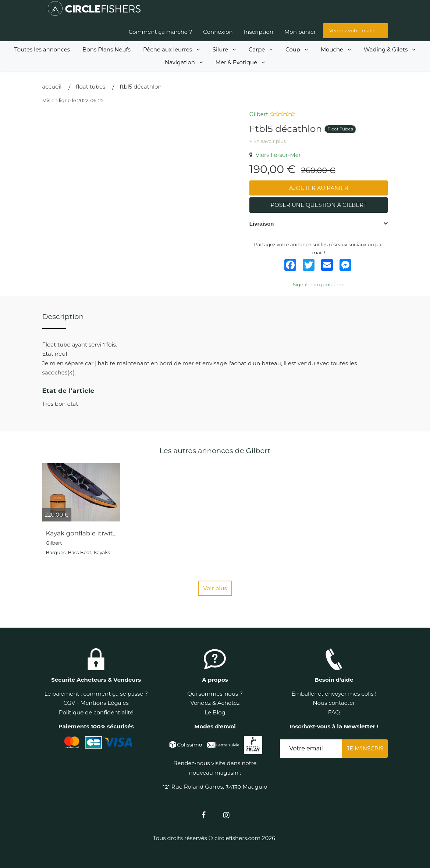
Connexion (218, 32)
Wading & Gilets (390, 49)
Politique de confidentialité (96, 712)
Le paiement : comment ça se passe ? (96, 694)
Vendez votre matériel (356, 31)
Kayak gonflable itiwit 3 (82, 533)
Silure (224, 49)
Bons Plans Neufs (106, 49)
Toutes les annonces (42, 49)
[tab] (319, 224)
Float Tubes (90, 87)
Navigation (184, 62)
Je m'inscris (365, 748)
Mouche (336, 49)
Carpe (261, 49)
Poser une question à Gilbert (319, 205)
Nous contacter (334, 703)
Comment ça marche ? (161, 32)
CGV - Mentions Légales (96, 703)
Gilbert (259, 114)
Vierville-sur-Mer (275, 155)
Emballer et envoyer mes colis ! (334, 694)
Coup (297, 49)
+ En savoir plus (268, 141)
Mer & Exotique (241, 62)
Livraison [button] (262, 224)
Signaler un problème (319, 285)
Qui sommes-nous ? (215, 694)
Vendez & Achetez (215, 703)
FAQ (334, 712)
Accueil (52, 87)
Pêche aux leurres (172, 49)
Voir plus (215, 588)
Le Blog (215, 712)
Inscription (259, 32)
